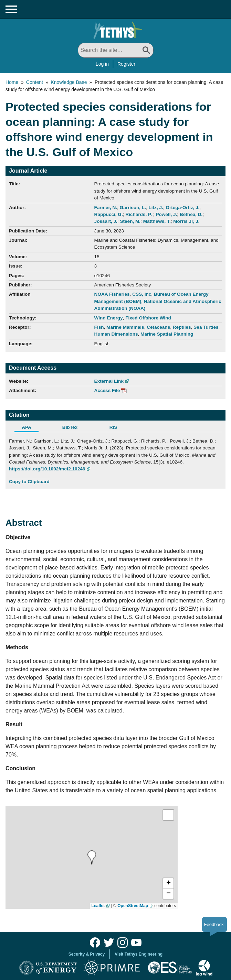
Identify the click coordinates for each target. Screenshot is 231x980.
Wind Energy (109, 318)
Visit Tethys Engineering (139, 954)
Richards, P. (139, 214)
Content (35, 82)
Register (126, 64)
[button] (168, 883)
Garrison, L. (133, 208)
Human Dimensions (116, 334)
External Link (109, 381)
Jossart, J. (106, 221)
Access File (107, 390)
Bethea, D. (191, 214)
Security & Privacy (87, 954)
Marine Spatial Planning (167, 334)
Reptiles (182, 327)
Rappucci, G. (109, 214)
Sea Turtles (206, 327)
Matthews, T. (157, 221)
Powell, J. (166, 214)
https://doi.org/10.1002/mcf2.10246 (47, 469)
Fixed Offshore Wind (148, 318)
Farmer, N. (106, 208)
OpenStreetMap (133, 906)
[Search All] (116, 50)
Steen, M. (130, 221)
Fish (99, 327)
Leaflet (98, 906)
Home (12, 82)
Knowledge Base (69, 82)
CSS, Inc (142, 294)
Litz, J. (156, 208)
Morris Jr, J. (186, 221)
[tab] (31, 428)
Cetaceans (158, 327)
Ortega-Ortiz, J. (182, 208)
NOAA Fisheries (112, 294)
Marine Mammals (125, 327)
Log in (102, 64)
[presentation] (92, 857)
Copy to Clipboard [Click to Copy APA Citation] (29, 482)
